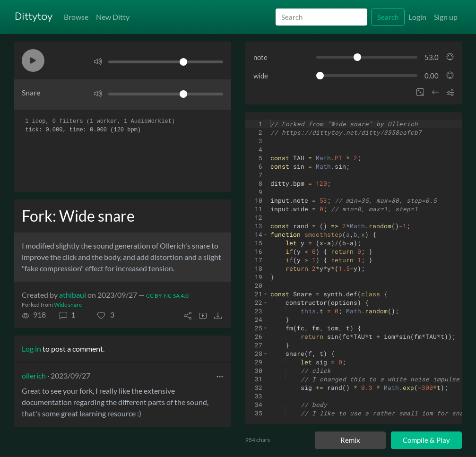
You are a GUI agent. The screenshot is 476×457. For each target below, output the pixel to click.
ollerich (34, 375)
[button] (33, 60)
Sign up (446, 17)
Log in (31, 349)
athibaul (73, 295)
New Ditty (113, 17)
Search (388, 17)
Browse (76, 17)
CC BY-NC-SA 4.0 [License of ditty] (167, 296)
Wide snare (68, 305)
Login (417, 17)
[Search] (321, 17)
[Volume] (165, 62)
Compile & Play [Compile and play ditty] (426, 440)
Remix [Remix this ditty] (350, 440)
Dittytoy (34, 17)
